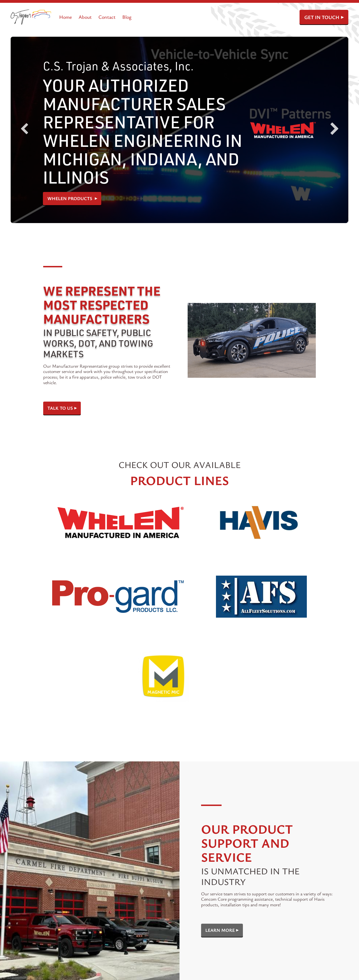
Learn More (220, 930)
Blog (127, 17)
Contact (107, 17)
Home (65, 17)
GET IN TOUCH (322, 17)
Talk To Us (60, 408)
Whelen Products (70, 198)
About (85, 17)
